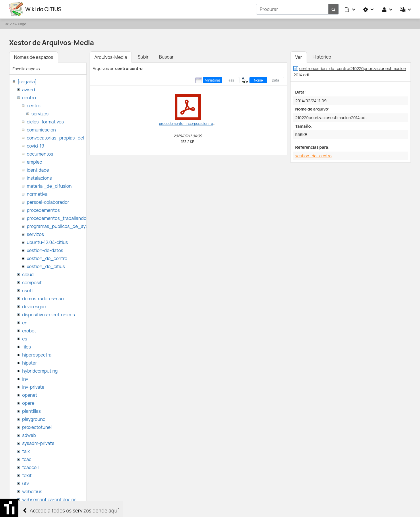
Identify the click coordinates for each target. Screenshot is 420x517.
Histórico (322, 57)
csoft (28, 291)
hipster (29, 363)
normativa (37, 194)
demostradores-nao (43, 299)
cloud (28, 274)
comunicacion (41, 130)
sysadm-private (38, 443)
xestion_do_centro (47, 258)
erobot (29, 331)
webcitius (32, 491)
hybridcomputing (40, 371)
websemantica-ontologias (49, 499)
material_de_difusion (49, 186)
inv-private (33, 387)
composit (32, 282)
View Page (18, 24)
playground (34, 419)
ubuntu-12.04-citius (47, 242)
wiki (26, 508)
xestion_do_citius (46, 266)
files (26, 347)
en (25, 323)
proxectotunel (37, 427)
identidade (38, 170)
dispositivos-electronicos (48, 315)
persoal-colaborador (48, 202)
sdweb (29, 435)
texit (27, 475)
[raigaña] (27, 82)
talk (26, 451)
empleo (34, 162)
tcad (27, 459)
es (25, 339)
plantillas (31, 411)
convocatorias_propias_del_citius (62, 138)
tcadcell (30, 467)
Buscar (166, 57)
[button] (350, 9)
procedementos (43, 210)
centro (29, 98)
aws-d (28, 90)
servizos (40, 114)
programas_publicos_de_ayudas (61, 226)
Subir (143, 57)
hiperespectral (37, 355)
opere (28, 403)
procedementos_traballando (57, 218)
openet (30, 395)
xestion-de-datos (45, 250)
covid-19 (35, 146)
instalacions (39, 178)
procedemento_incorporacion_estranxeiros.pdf (199, 123)
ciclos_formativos (45, 122)
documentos (40, 154)
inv (25, 379)
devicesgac (34, 307)
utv (26, 483)
